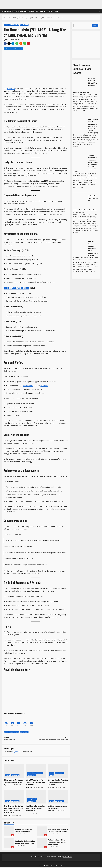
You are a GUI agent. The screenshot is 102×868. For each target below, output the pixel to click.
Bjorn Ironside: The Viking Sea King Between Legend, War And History (58, 783)
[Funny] (13, 721)
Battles (6, 25)
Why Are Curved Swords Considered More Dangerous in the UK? (93, 249)
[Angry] (33, 721)
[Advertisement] (87, 44)
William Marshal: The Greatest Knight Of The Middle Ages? (13, 782)
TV (37, 11)
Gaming (43, 11)
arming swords (29, 385)
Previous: (20, 739)
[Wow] (20, 721)
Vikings (52, 776)
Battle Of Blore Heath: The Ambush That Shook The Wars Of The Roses (35, 783)
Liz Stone (29, 814)
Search (95, 26)
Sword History (7, 11)
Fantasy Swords (32, 800)
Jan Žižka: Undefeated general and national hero (58, 808)
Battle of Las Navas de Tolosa (16, 288)
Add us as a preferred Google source (13, 49)
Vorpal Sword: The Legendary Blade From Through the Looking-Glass (35, 809)
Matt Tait (93, 126)
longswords (46, 385)
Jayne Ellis (8, 40)
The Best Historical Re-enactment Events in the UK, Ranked (93, 160)
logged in (16, 752)
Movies (31, 11)
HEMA (51, 11)
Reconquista (11, 88)
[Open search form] (100, 11)
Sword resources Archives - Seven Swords (83, 69)
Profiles (8, 776)
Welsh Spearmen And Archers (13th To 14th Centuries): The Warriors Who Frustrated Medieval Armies (13, 810)
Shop (57, 11)
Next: (52, 739)
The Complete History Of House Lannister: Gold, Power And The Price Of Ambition (42, 844)
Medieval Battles (14, 25)
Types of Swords (21, 11)
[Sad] (27, 721)
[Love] (6, 721)
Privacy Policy (68, 857)
